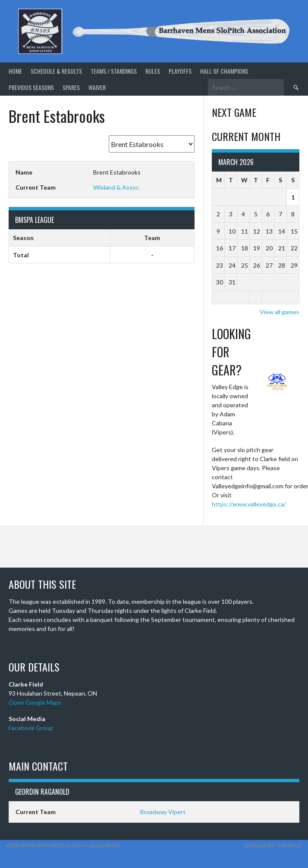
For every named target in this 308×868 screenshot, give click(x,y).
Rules (153, 71)
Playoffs (180, 71)
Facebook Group (31, 728)
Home (15, 71)
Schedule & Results (56, 71)
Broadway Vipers (163, 812)
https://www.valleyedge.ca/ (249, 504)
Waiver (97, 87)
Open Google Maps (35, 702)
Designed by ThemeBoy (273, 845)
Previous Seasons (31, 87)
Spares (71, 87)
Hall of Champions (224, 71)
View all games (280, 312)
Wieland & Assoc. (117, 187)
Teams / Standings (114, 71)
